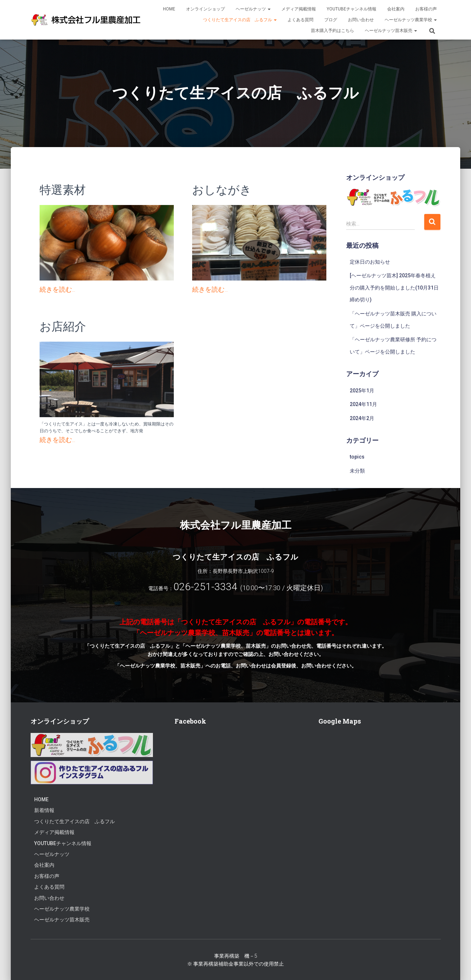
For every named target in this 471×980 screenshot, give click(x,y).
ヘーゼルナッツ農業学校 (411, 20)
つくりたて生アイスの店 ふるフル (240, 20)
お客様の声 (426, 9)
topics (357, 457)
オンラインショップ (205, 9)
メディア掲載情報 (299, 9)
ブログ (331, 20)
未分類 (357, 471)
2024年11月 (363, 404)
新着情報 (44, 810)
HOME (169, 9)
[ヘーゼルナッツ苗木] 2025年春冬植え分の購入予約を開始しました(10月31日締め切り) (394, 288)
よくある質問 (300, 20)
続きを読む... (57, 289)
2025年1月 (362, 391)
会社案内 (396, 9)
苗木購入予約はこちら (332, 31)
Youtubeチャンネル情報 (352, 9)
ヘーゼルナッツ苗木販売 (391, 31)
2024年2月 (362, 418)
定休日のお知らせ (370, 262)
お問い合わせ (361, 20)
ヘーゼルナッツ (253, 9)
